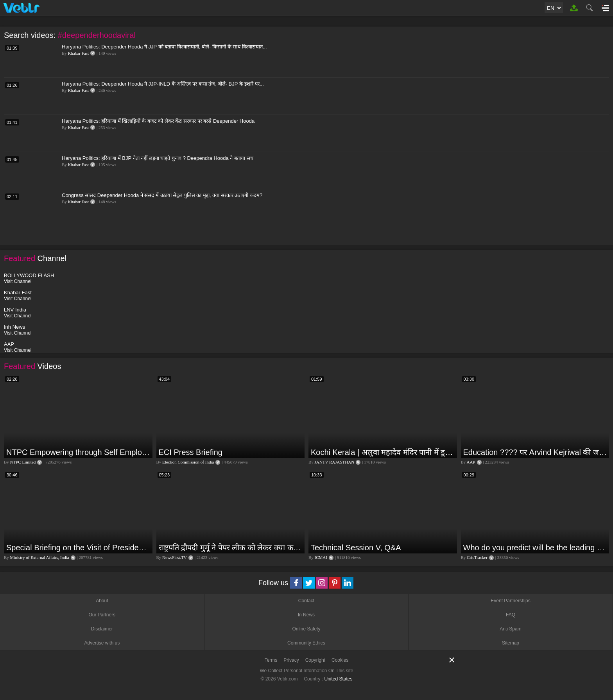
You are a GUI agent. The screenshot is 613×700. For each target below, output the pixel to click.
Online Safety (306, 629)
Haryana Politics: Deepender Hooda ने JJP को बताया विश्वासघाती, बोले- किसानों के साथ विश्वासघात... (164, 47)
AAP (471, 462)
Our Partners (102, 615)
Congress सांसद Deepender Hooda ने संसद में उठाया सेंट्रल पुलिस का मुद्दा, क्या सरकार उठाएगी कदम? (162, 195)
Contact (306, 601)
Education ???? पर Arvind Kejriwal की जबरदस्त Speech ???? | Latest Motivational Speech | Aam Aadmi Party (535, 452)
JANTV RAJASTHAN (335, 462)
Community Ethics (306, 643)
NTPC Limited (23, 462)
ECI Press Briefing (191, 452)
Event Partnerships (510, 601)
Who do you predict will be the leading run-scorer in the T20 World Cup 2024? (535, 548)
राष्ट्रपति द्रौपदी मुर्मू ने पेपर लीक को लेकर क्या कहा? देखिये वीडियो (231, 548)
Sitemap (511, 643)
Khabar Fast (78, 53)
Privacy (291, 660)
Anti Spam (510, 629)
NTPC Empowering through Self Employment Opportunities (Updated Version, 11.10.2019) (78, 452)
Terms (271, 660)
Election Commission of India (188, 462)
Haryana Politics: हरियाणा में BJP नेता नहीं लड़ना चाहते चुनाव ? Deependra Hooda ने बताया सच (158, 158)
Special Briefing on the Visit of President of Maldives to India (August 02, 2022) (78, 548)
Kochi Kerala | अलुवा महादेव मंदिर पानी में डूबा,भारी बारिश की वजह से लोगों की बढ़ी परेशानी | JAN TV (383, 452)
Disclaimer (102, 629)
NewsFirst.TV (175, 557)
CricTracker (477, 557)
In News (306, 615)
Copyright (315, 660)
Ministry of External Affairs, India (40, 557)
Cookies (340, 660)
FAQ (511, 615)
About (102, 601)
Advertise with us (102, 643)
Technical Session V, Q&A (356, 548)
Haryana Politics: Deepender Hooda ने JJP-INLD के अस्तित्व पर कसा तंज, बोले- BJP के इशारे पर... (163, 84)
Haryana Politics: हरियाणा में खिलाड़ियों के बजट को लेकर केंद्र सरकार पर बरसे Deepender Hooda (158, 121)
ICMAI (321, 557)
